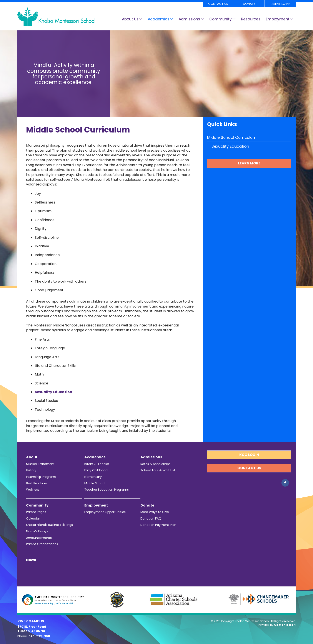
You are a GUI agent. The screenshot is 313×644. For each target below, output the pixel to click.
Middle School (95, 483)
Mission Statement (40, 464)
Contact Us (218, 4)
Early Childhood (96, 470)
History (31, 470)
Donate (249, 4)
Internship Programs (41, 477)
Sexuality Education (53, 392)
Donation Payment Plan (158, 525)
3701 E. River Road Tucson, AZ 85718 (32, 629)
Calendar (33, 519)
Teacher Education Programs (107, 490)
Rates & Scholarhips (155, 464)
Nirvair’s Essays (37, 531)
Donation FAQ (151, 519)
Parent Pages (36, 512)
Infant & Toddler (97, 464)
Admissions (189, 19)
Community (221, 19)
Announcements (39, 538)
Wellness (33, 490)
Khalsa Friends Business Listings (49, 525)
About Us (130, 19)
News (31, 560)
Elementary (93, 477)
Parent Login (280, 4)
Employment (278, 19)
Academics (159, 19)
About (32, 457)
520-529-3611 (39, 636)
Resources (251, 19)
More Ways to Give (155, 512)
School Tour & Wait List (158, 470)
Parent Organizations (42, 544)
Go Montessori (285, 625)
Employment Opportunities (105, 512)
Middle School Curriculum (232, 137)
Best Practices (37, 483)
